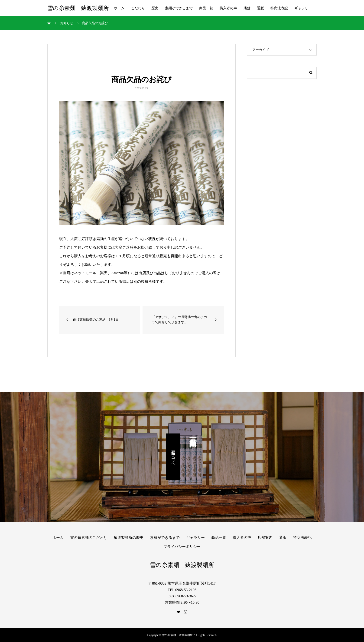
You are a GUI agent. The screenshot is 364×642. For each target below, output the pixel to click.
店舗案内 (265, 538)
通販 (260, 8)
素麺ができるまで (179, 8)
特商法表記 (279, 8)
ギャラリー (303, 8)
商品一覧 (206, 8)
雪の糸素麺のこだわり (89, 538)
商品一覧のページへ (173, 457)
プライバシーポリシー (182, 547)
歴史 (155, 8)
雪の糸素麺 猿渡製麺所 (78, 8)
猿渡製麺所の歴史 (129, 538)
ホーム (119, 8)
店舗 (247, 8)
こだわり (138, 8)
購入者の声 (228, 8)
